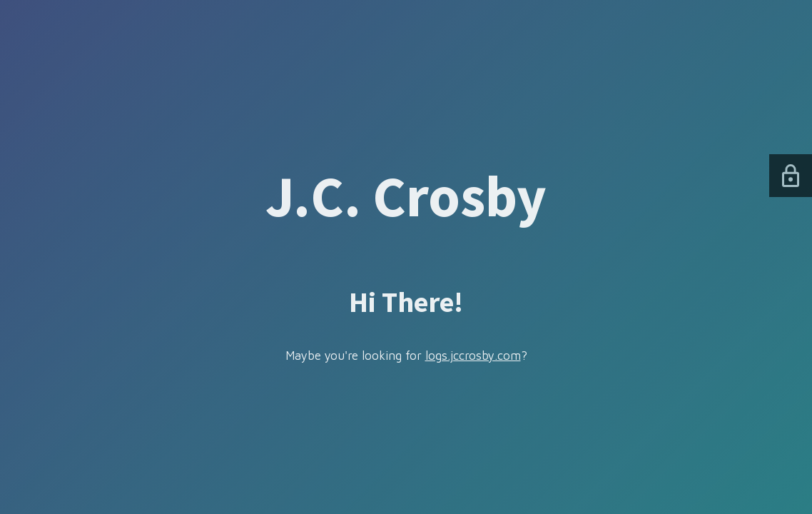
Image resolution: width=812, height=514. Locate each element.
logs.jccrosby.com (473, 356)
